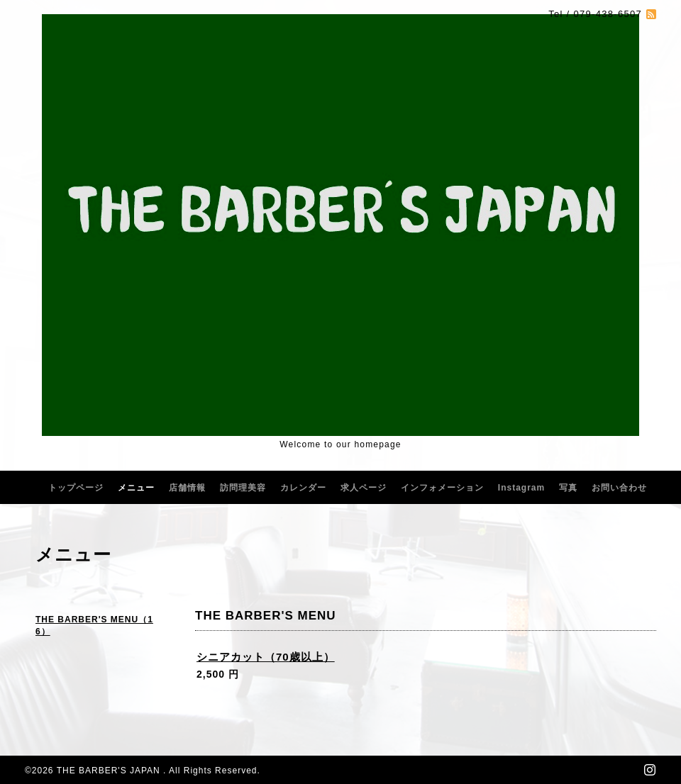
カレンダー (303, 488)
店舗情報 (187, 488)
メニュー (136, 488)
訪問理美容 (243, 488)
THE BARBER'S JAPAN (110, 771)
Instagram (521, 488)
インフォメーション (442, 488)
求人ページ (364, 488)
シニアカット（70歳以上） (266, 657)
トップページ (76, 488)
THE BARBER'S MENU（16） (94, 626)
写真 (568, 488)
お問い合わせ (619, 488)
